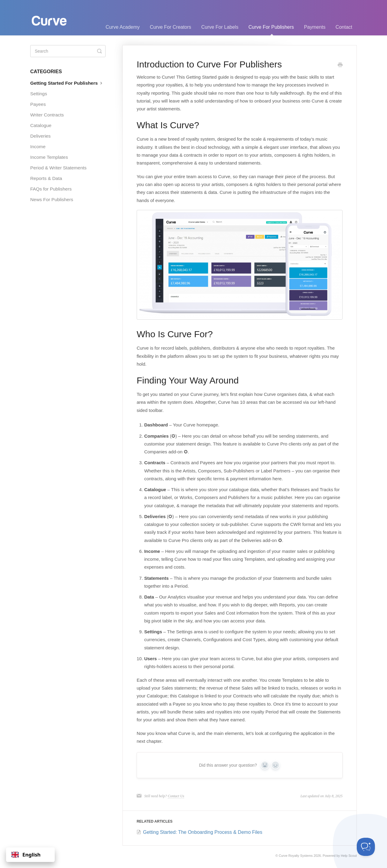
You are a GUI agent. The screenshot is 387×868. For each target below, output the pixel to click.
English (26, 855)
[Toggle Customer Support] (366, 847)
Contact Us (176, 796)
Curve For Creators (170, 27)
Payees (38, 104)
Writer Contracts (47, 115)
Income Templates (49, 157)
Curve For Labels (220, 27)
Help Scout (349, 856)
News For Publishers (52, 199)
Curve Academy (123, 27)
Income (38, 147)
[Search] (68, 51)
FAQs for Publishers (51, 189)
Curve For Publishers (271, 30)
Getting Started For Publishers (67, 83)
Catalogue (41, 125)
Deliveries (41, 136)
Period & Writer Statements (58, 168)
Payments (315, 27)
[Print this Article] (340, 65)
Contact (344, 27)
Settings (39, 94)
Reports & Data (46, 178)
